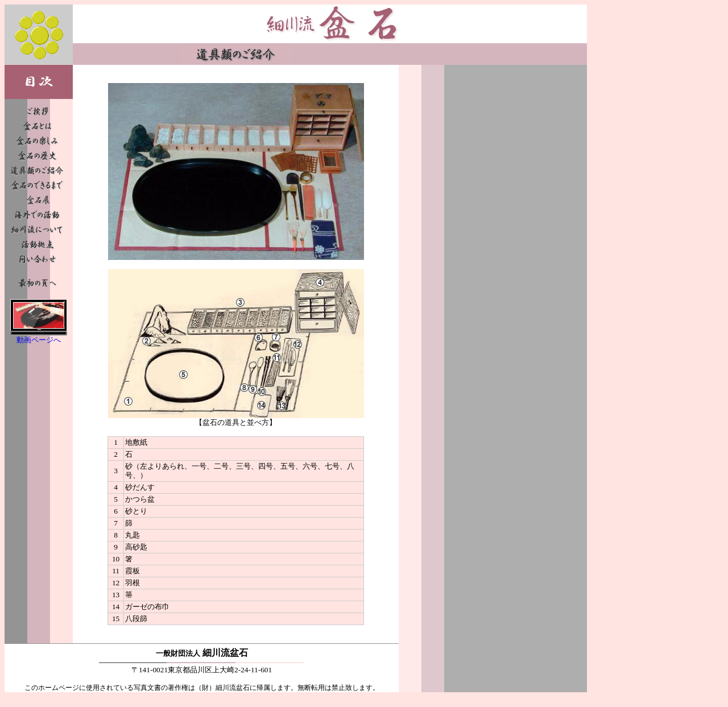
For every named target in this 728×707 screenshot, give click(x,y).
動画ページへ (39, 340)
